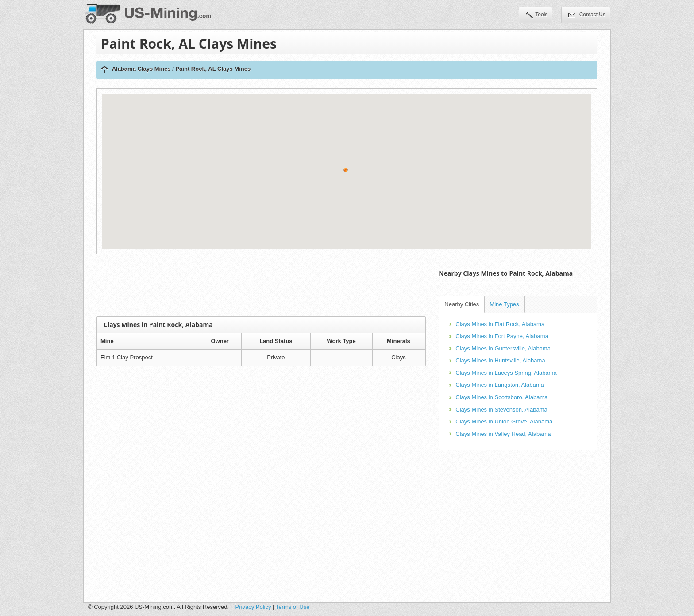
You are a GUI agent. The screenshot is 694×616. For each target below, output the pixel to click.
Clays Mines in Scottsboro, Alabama (501, 397)
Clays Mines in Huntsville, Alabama (500, 360)
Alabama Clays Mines (141, 69)
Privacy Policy (253, 607)
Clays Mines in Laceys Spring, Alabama (506, 373)
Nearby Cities (462, 304)
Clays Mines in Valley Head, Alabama (503, 434)
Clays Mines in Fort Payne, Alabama (502, 336)
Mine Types (504, 304)
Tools (537, 15)
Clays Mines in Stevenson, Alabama (501, 410)
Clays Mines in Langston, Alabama (499, 385)
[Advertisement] (261, 285)
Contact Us (587, 15)
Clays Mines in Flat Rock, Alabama (500, 324)
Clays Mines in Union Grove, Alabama (504, 422)
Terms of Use (293, 607)
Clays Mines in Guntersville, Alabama (503, 348)
